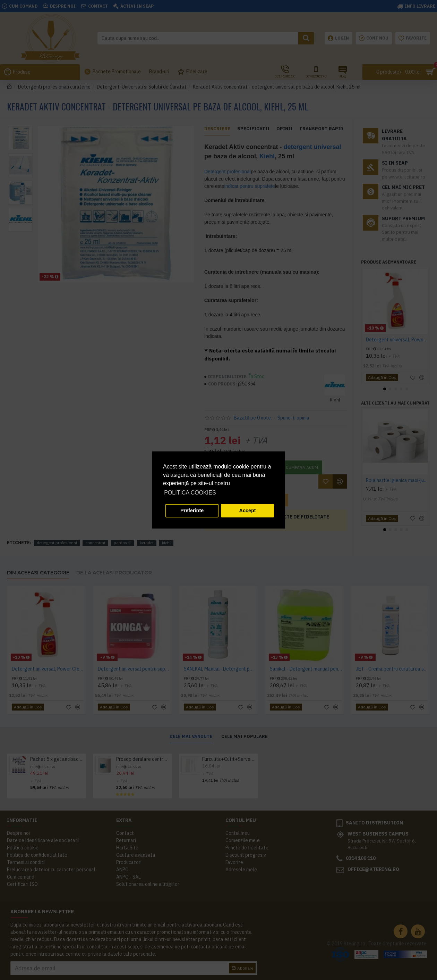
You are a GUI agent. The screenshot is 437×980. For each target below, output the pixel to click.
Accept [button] (248, 510)
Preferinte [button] (192, 510)
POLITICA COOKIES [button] (190, 493)
